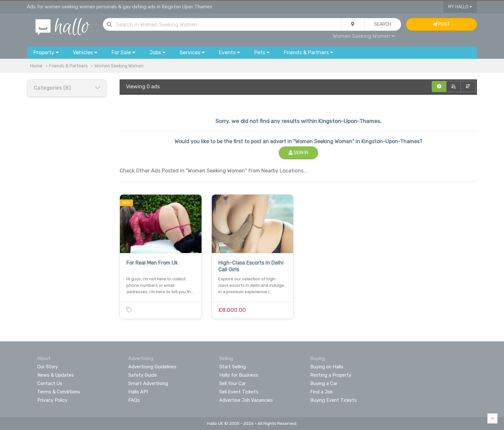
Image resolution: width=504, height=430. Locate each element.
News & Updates (56, 375)
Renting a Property (331, 375)
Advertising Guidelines (152, 367)
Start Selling (233, 367)
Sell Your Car (233, 383)
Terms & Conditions (59, 392)
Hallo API (138, 392)
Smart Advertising (148, 383)
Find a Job (321, 392)
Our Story (48, 367)
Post (441, 24)
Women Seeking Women (364, 36)
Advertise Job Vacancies (246, 400)
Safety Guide (143, 375)
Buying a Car (324, 383)
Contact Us (50, 383)
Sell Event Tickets (239, 392)
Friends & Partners (68, 66)
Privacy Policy (52, 400)
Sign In (298, 153)
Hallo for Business (239, 375)
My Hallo (460, 7)
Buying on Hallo (327, 367)
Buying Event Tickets (333, 400)
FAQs (134, 400)
